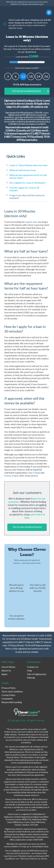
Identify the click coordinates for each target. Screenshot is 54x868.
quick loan (32, 222)
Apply (4, 674)
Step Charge (34, 473)
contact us (35, 795)
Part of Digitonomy (37, 674)
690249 (7, 837)
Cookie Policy (8, 695)
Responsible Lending (12, 702)
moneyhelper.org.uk (36, 4)
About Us (6, 670)
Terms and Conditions (12, 691)
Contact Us (33, 667)
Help (30, 670)
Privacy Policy (8, 688)
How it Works (8, 667)
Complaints (7, 698)
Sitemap (31, 678)
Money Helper (12, 476)
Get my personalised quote (30, 91)
